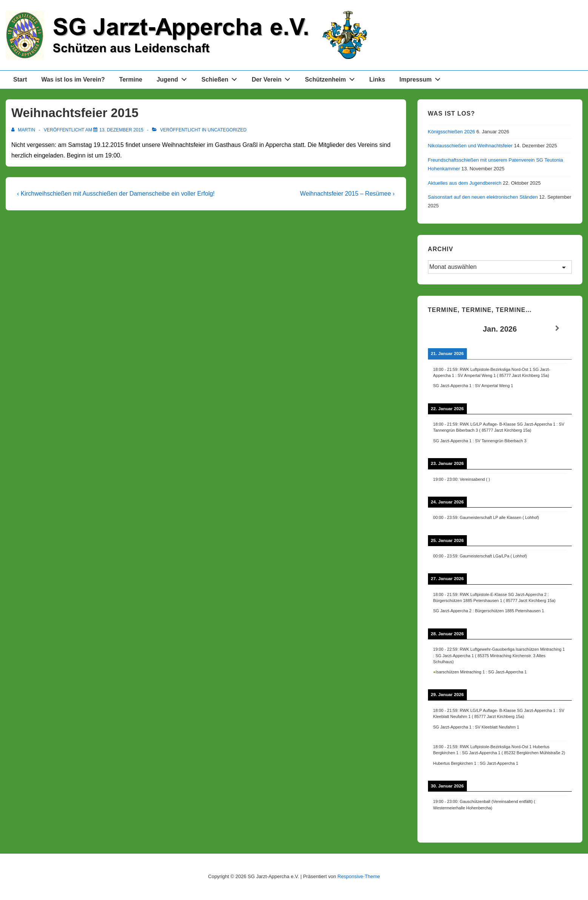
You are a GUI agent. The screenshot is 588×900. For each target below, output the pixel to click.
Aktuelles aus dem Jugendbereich (465, 183)
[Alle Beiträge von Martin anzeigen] (24, 130)
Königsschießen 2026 (452, 132)
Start (20, 80)
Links (377, 80)
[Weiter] (557, 328)
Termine (131, 80)
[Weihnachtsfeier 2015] (121, 130)
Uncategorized (227, 130)
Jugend (174, 78)
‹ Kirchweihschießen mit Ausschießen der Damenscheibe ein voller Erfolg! (116, 194)
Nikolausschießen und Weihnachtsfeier (470, 146)
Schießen (221, 78)
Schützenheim (332, 78)
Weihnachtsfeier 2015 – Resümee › (347, 194)
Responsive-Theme (359, 876)
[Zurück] (442, 328)
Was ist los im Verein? (73, 80)
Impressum (422, 78)
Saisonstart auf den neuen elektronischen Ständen (483, 197)
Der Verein (273, 78)
